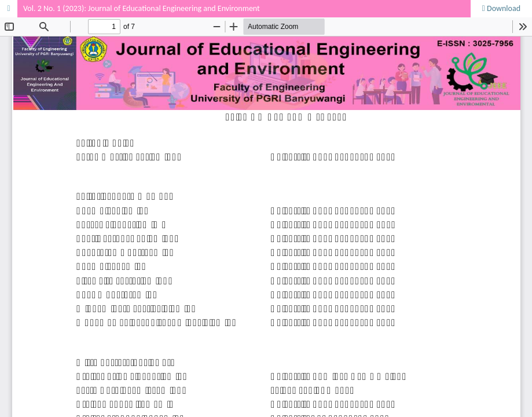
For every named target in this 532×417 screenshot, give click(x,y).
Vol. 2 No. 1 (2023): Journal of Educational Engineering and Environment (142, 8)
